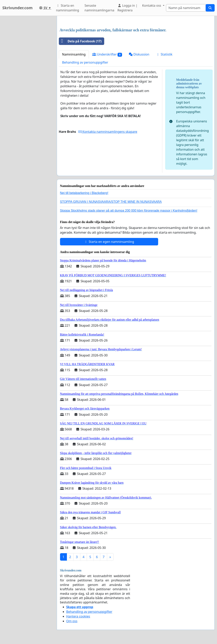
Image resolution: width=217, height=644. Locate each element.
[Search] (186, 8)
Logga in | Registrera (128, 8)
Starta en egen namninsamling (109, 242)
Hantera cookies (78, 616)
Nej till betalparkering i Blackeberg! (84, 193)
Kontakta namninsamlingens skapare (108, 132)
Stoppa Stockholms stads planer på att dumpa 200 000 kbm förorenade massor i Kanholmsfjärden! (129, 211)
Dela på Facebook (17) (80, 41)
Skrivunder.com (17, 8)
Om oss (72, 621)
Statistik (164, 54)
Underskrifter (107, 54)
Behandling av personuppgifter (85, 62)
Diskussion (139, 54)
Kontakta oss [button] (152, 5)
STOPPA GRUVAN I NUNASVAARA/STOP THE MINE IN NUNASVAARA (111, 202)
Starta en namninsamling (67, 8)
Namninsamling (74, 54)
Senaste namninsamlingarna (99, 8)
